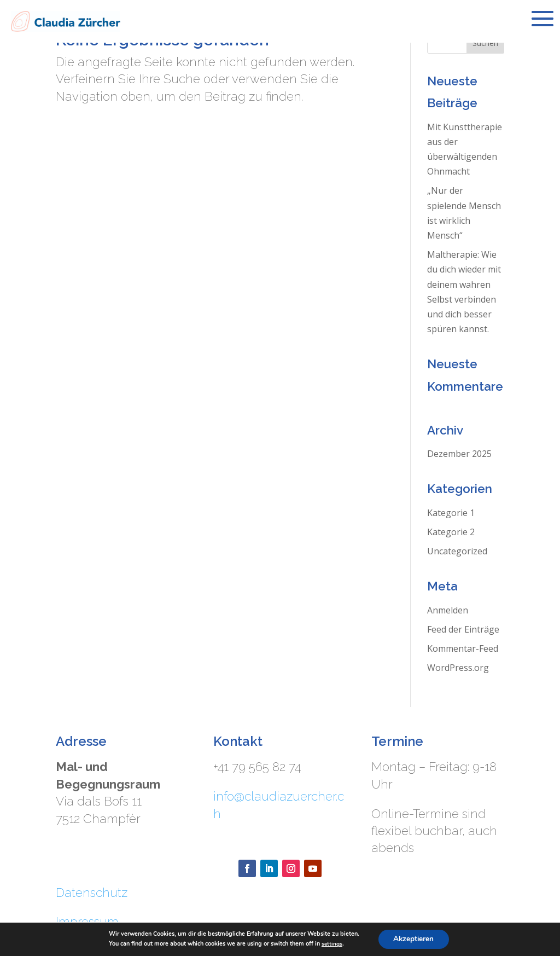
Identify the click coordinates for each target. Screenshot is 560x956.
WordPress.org (458, 668)
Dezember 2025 (459, 454)
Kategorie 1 (451, 513)
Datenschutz (92, 893)
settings (331, 944)
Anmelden (448, 610)
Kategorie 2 (451, 532)
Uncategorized (457, 551)
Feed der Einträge (463, 629)
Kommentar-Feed (463, 648)
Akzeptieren (413, 939)
